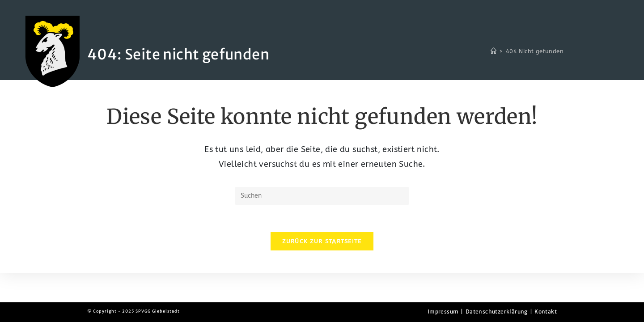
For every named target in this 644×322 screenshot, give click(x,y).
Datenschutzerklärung (497, 311)
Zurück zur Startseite (322, 241)
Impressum (443, 311)
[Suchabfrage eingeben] (322, 196)
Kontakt (546, 311)
